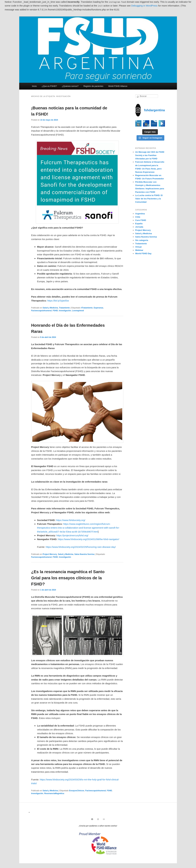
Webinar (139, 250)
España (139, 224)
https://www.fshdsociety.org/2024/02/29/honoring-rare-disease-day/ (81, 547)
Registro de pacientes (93, 86)
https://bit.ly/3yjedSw (58, 301)
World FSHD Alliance (118, 86)
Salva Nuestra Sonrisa (84, 554)
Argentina (140, 214)
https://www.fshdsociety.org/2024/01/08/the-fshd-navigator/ (89, 539)
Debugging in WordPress (144, 6)
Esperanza (98, 308)
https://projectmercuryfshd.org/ (72, 535)
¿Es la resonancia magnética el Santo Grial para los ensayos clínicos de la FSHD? (68, 578)
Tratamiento (64, 308)
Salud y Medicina (50, 308)
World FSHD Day (143, 253)
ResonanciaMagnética (54, 793)
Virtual (138, 247)
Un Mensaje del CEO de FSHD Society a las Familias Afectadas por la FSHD (150, 155)
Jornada (139, 227)
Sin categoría (142, 240)
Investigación (65, 311)
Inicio (34, 86)
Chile (138, 217)
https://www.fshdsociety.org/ (71, 520)
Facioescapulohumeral (41, 311)
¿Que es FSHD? (49, 86)
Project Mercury (50, 554)
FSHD (55, 311)
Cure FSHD (141, 220)
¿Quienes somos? (70, 86)
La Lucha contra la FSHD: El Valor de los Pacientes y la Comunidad (149, 199)
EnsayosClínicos (77, 791)
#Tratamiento (87, 308)
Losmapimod (78, 311)
